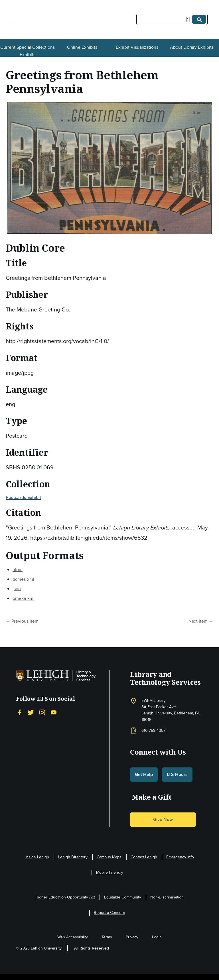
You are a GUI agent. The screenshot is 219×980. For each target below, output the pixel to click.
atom (18, 570)
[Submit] (199, 19)
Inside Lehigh (37, 857)
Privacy (132, 937)
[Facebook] (19, 712)
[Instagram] (42, 712)
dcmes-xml (23, 579)
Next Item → (201, 621)
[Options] (189, 20)
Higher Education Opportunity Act (65, 897)
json (17, 589)
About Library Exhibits (192, 47)
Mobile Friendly (110, 872)
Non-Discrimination (167, 897)
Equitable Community (123, 897)
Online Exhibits (82, 47)
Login (157, 937)
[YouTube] (54, 712)
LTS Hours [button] (177, 774)
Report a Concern (109, 913)
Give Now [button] (163, 819)
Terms (107, 937)
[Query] (172, 19)
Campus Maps (109, 857)
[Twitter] (31, 712)
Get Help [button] (144, 774)
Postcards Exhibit (23, 497)
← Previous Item (22, 621)
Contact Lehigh (144, 857)
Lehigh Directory (73, 857)
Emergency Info (180, 857)
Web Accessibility (73, 937)
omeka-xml (24, 598)
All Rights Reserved (92, 948)
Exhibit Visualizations (137, 47)
